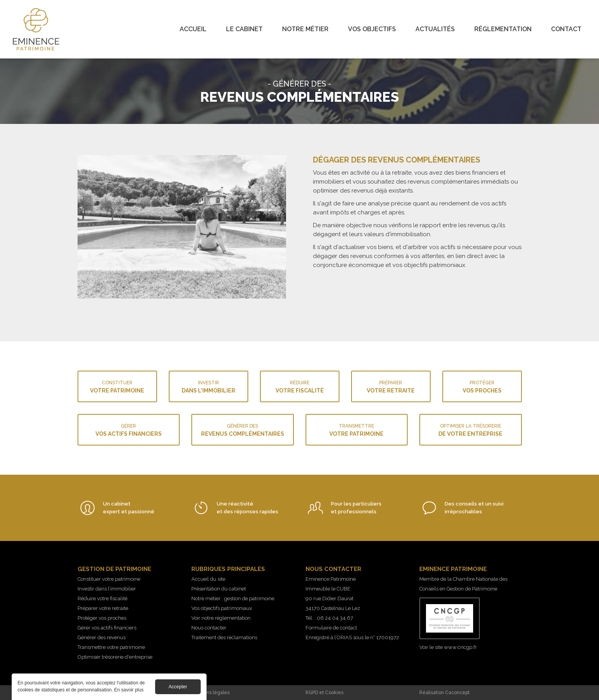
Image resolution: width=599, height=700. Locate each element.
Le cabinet (244, 29)
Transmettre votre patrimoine (111, 647)
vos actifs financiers (129, 430)
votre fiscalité (300, 386)
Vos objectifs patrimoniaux (222, 608)
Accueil (193, 29)
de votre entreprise (471, 430)
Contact (566, 29)
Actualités (435, 29)
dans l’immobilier (209, 386)
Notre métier (305, 29)
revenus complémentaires (243, 430)
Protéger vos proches (102, 618)
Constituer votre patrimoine (109, 579)
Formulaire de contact (331, 628)
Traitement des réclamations (224, 637)
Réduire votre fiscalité (102, 598)
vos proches (482, 386)
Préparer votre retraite (103, 608)
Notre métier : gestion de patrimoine (233, 598)
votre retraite (391, 386)
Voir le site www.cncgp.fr (448, 647)
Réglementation (503, 29)
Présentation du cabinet (219, 589)
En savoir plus (129, 693)
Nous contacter (209, 628)
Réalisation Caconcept (444, 693)
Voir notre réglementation (221, 618)
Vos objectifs (372, 29)
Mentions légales (210, 693)
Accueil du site (208, 579)
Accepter (178, 689)
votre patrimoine (117, 386)
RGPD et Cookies (324, 693)
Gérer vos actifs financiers (107, 628)
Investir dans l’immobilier (107, 589)
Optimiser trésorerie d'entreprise (115, 657)
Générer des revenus (102, 637)
